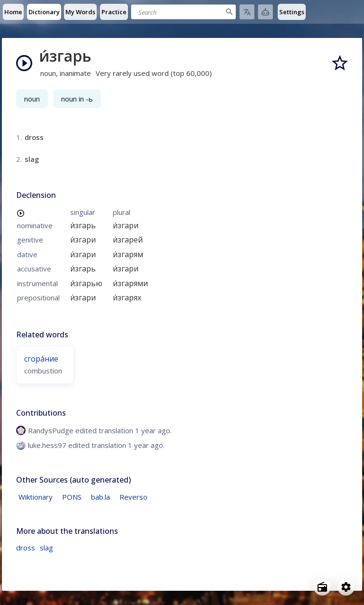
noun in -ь (77, 99)
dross (26, 548)
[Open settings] (346, 587)
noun (32, 99)
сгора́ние (41, 359)
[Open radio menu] (322, 587)
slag (46, 548)
